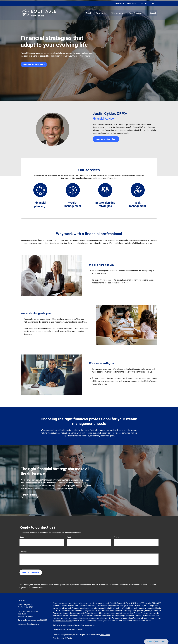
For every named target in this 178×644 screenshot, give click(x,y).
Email (69, 537)
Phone (116, 537)
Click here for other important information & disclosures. (74, 625)
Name (22, 537)
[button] (88, 12)
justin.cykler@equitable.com (28, 624)
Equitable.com (118, 2)
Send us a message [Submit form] (31, 572)
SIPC (159, 603)
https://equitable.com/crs (62, 621)
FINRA (154, 603)
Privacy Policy (132, 2)
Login (153, 2)
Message (23, 552)
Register (144, 2)
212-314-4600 (139, 603)
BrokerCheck (105, 635)
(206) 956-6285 (29, 605)
